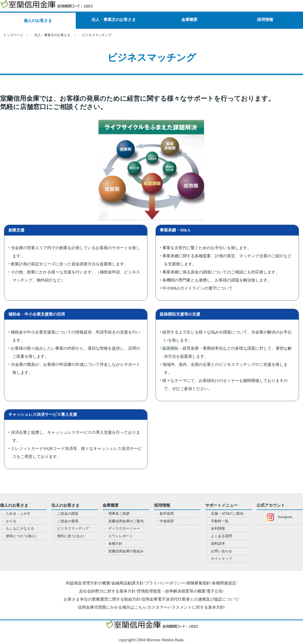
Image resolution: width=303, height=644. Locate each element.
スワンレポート (121, 536)
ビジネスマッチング (73, 528)
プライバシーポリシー (165, 583)
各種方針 (115, 544)
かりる (11, 521)
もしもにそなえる (20, 528)
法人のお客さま (65, 505)
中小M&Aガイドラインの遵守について (197, 288)
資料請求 (218, 544)
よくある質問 (221, 536)
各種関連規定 (224, 583)
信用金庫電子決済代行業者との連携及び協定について (190, 599)
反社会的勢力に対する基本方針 (107, 591)
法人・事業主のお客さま (114, 20)
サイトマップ (221, 559)
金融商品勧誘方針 (128, 583)
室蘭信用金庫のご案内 (126, 521)
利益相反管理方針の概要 (88, 583)
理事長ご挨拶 (119, 513)
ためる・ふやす (18, 513)
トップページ (13, 35)
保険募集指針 (198, 583)
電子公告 (215, 591)
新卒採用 (167, 513)
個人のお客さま (38, 21)
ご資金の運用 (68, 521)
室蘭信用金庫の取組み (126, 551)
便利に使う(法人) (71, 536)
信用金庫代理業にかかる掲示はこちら (112, 607)
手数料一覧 (220, 521)
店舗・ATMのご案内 (227, 513)
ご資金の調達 (68, 513)
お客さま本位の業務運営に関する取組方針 (102, 599)
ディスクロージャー (124, 528)
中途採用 (167, 521)
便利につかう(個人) (21, 536)
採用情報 (265, 20)
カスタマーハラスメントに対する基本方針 (186, 607)
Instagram (277, 517)
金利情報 (218, 528)
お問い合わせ (221, 551)
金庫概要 (189, 20)
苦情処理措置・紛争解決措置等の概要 (171, 591)
